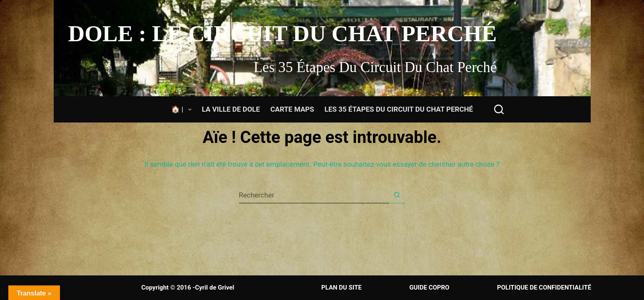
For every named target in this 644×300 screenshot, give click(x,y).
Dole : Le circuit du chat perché (283, 34)
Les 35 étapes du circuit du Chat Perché (399, 109)
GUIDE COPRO (429, 287)
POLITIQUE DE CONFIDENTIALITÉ (543, 287)
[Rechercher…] (314, 195)
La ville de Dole (231, 109)
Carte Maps (292, 109)
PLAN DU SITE (342, 287)
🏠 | (183, 110)
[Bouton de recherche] (397, 195)
